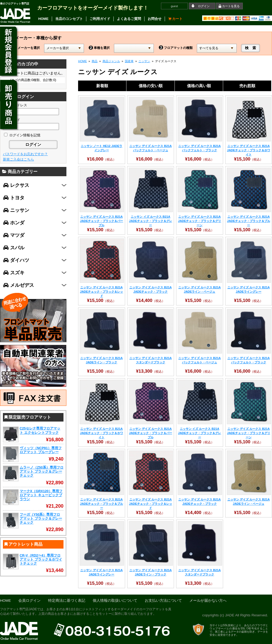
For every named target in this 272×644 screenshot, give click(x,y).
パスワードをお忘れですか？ (25, 154)
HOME (43, 19)
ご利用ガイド (100, 19)
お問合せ (155, 19)
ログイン (204, 6)
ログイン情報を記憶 (22, 135)
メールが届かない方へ (208, 601)
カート (175, 19)
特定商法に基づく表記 (67, 601)
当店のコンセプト (69, 19)
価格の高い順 (199, 86)
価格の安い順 (151, 86)
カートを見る (231, 6)
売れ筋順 (247, 86)
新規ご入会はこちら (18, 159)
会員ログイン (29, 601)
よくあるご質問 (129, 19)
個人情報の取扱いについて (115, 601)
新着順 (102, 86)
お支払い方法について (163, 601)
